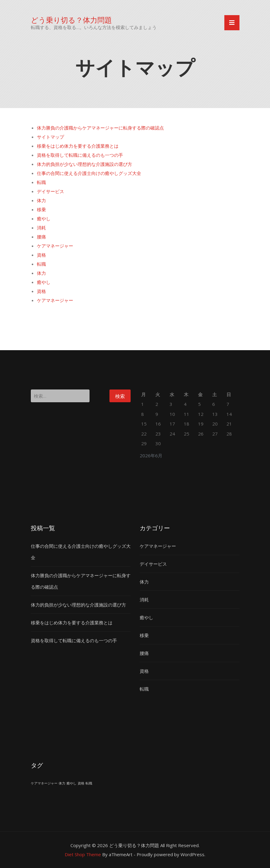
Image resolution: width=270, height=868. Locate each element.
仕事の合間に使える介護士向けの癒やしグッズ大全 (89, 173)
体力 (41, 200)
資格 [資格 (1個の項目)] (81, 783)
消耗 (41, 228)
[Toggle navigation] (232, 23)
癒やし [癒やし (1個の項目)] (72, 783)
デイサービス (50, 191)
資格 (41, 255)
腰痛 (41, 237)
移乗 (41, 209)
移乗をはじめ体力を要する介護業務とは (78, 146)
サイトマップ (50, 137)
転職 (41, 182)
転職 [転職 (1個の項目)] (89, 783)
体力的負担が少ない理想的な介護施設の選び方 (85, 164)
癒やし (44, 219)
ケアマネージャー (55, 246)
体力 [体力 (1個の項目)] (62, 783)
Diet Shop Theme (83, 854)
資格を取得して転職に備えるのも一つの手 (80, 155)
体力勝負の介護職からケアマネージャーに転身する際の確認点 (100, 128)
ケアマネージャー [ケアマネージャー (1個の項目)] (44, 783)
